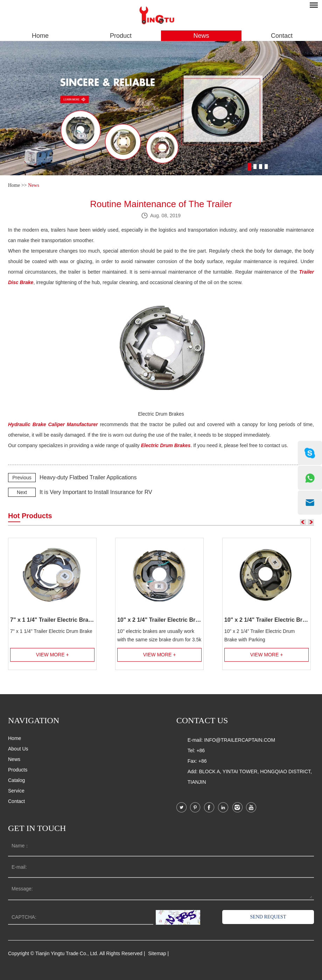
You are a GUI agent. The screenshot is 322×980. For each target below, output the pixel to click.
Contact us (202, 720)
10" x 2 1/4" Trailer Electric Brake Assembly (159, 620)
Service (16, 791)
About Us (18, 749)
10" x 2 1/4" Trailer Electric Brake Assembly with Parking (267, 620)
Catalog (16, 780)
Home (40, 36)
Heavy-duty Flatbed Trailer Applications (88, 477)
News (201, 36)
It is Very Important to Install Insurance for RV (96, 492)
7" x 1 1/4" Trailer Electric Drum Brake (51, 631)
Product (121, 36)
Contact (282, 36)
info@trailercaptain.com (240, 740)
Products (18, 770)
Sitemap (157, 953)
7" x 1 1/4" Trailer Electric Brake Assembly (52, 620)
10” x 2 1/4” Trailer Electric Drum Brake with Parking (260, 635)
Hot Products (30, 516)
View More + (52, 655)
